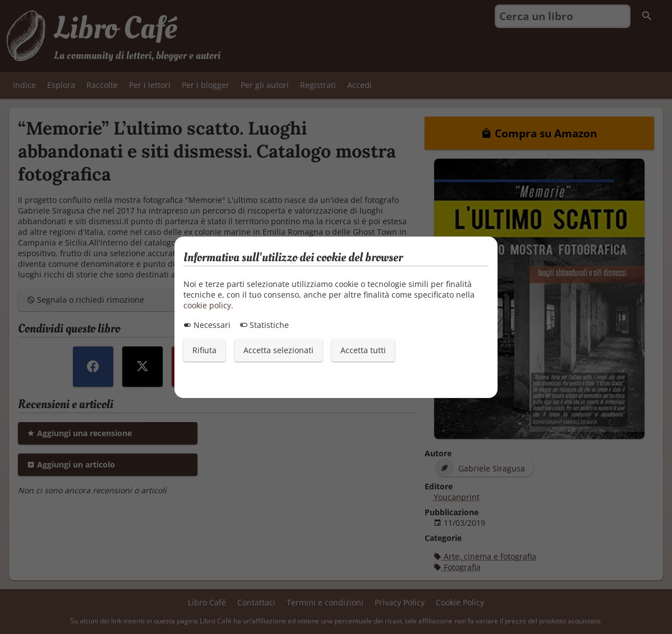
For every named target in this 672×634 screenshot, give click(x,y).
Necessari (207, 325)
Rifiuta (204, 350)
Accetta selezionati (279, 350)
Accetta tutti (363, 350)
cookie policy (207, 305)
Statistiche (264, 325)
